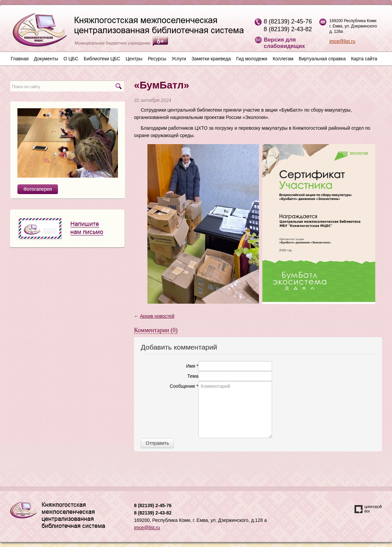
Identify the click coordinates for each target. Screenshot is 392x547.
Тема (193, 376)
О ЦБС (71, 59)
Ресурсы (157, 59)
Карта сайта (364, 59)
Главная (20, 59)
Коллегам (283, 59)
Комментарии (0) (156, 330)
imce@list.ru (342, 41)
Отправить (157, 443)
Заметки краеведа (211, 59)
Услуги (179, 59)
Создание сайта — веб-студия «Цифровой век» (368, 509)
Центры (134, 59)
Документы (46, 59)
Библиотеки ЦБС (102, 59)
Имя (192, 366)
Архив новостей (157, 316)
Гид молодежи (252, 59)
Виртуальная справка (322, 59)
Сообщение (184, 386)
